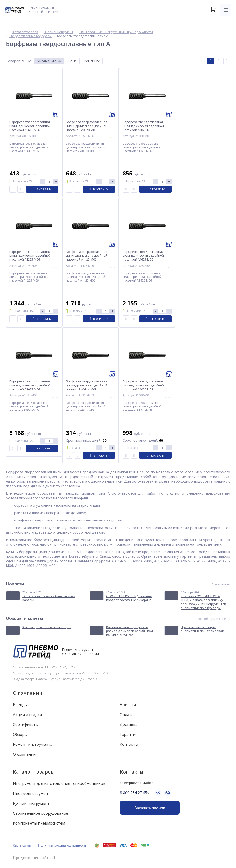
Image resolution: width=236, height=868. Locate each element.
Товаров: (13, 61)
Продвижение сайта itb (35, 858)
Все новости (221, 584)
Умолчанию (47, 61)
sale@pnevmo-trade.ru (137, 783)
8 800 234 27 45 (134, 793)
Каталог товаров (33, 772)
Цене (72, 61)
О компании (28, 693)
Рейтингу (92, 61)
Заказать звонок (150, 808)
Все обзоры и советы (214, 619)
